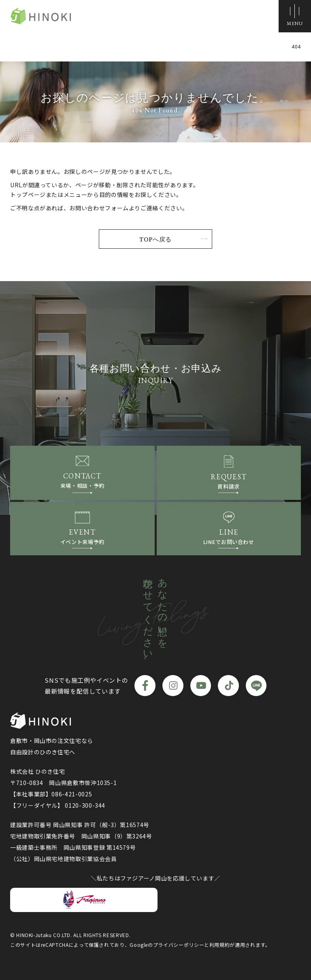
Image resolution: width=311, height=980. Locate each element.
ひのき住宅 (40, 16)
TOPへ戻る (155, 239)
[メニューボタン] (295, 16)
